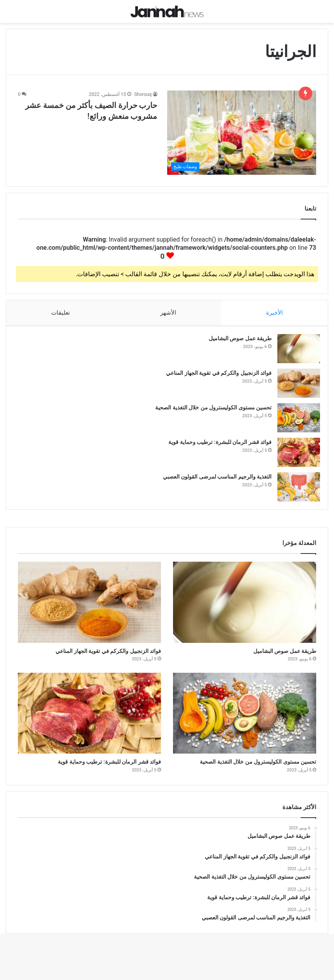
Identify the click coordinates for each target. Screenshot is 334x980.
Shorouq (143, 94)
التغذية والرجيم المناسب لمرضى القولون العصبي (213, 480)
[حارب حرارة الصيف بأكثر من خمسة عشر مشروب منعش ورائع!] (242, 133)
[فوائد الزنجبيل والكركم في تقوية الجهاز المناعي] (295, 387)
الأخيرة (274, 313)
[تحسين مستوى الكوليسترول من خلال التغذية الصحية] (295, 422)
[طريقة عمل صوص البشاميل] (295, 352)
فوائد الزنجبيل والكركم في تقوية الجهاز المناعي (215, 377)
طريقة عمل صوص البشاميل (236, 342)
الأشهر (168, 313)
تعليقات (61, 313)
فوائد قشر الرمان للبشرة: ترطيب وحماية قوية (216, 446)
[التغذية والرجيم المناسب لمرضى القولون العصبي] (295, 491)
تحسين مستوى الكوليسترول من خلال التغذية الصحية (209, 411)
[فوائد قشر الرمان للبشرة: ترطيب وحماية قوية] (295, 456)
